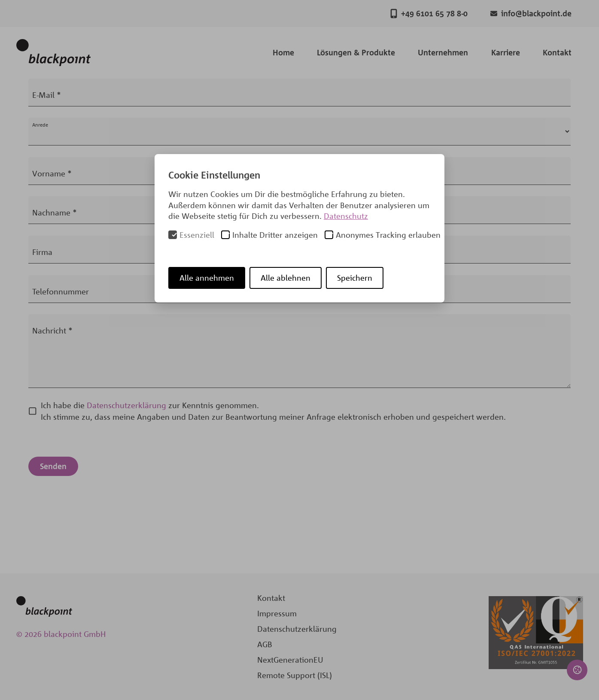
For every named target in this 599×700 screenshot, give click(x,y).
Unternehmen (443, 52)
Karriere (506, 52)
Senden (53, 466)
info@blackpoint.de (531, 14)
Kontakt (557, 52)
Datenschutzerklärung (126, 405)
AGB (265, 644)
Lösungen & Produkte (356, 52)
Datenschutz (346, 216)
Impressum (277, 613)
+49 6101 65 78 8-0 (429, 14)
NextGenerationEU (290, 660)
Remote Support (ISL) (295, 675)
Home (283, 52)
